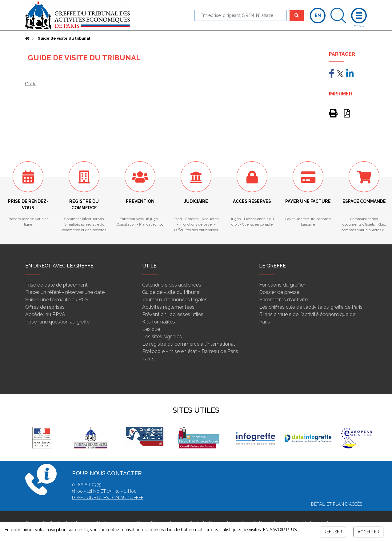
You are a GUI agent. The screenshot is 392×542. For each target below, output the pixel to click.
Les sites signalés (162, 337)
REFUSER (333, 532)
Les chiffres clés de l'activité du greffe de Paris (311, 307)
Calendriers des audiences (172, 285)
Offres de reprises (45, 307)
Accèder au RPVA (45, 314)
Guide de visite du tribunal (171, 292)
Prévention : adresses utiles (173, 314)
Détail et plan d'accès (337, 504)
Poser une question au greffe (57, 322)
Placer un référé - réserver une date (65, 292)
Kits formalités (159, 322)
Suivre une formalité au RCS (57, 300)
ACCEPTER (368, 532)
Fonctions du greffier (282, 285)
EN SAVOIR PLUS (280, 530)
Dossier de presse (279, 292)
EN (318, 15)
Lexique (151, 329)
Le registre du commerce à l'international (188, 344)
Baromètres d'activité (283, 300)
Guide (31, 84)
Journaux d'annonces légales (175, 300)
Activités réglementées (168, 307)
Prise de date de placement (56, 285)
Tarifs (148, 359)
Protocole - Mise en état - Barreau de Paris (190, 351)
